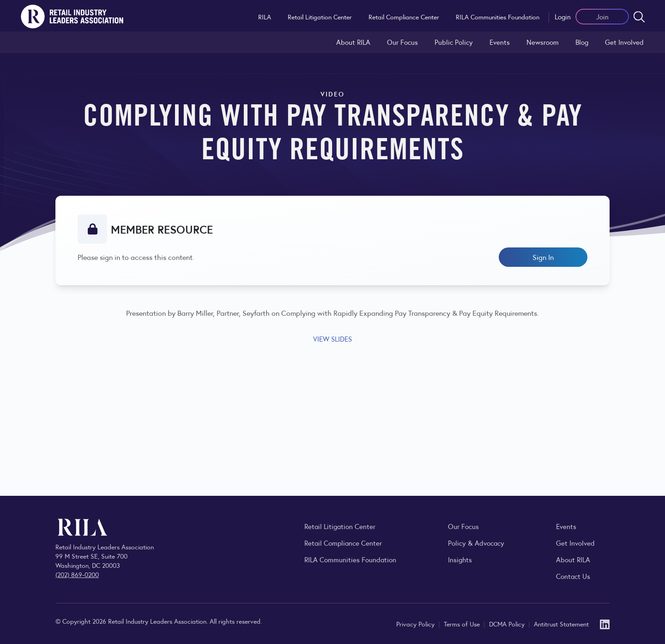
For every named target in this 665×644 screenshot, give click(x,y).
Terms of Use (463, 624)
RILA (265, 17)
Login (563, 16)
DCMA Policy (508, 624)
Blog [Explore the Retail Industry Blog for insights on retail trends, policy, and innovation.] (582, 42)
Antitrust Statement (561, 624)
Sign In (543, 257)
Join (602, 16)
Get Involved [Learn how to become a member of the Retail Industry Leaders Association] (624, 42)
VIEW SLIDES (332, 339)
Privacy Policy (416, 624)
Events (500, 42)
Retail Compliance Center (404, 17)
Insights (460, 559)
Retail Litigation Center (320, 17)
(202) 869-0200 (77, 574)
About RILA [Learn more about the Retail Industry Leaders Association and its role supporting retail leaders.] (353, 42)
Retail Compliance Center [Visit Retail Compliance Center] (343, 543)
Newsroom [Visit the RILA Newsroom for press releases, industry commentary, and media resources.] (543, 42)
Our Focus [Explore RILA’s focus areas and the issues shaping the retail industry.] (402, 42)
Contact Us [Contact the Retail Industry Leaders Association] (573, 576)
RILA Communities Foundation (498, 17)
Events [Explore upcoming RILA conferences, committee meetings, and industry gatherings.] (566, 526)
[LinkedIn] (605, 623)
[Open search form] (639, 17)
